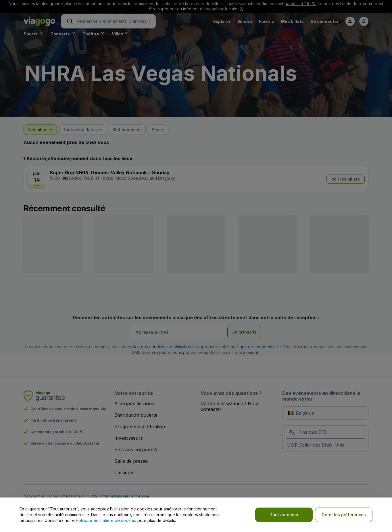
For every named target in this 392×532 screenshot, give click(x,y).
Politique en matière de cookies (106, 520)
